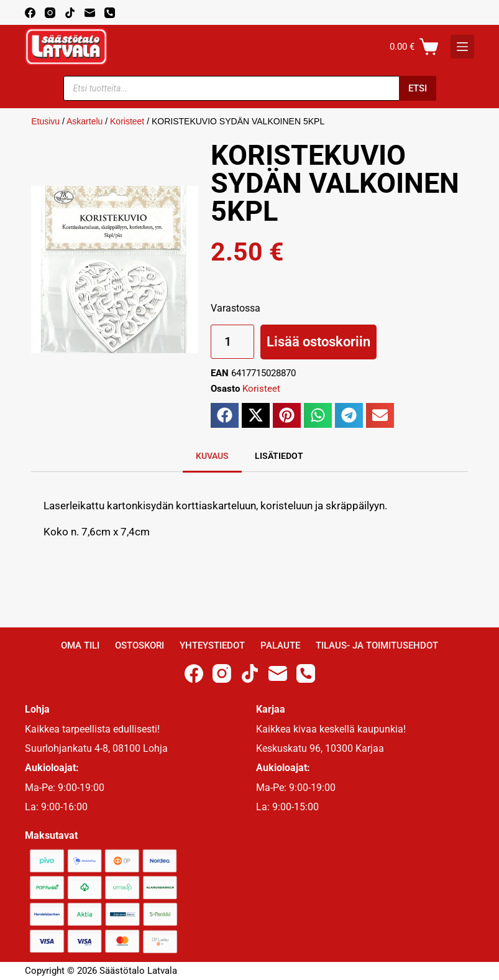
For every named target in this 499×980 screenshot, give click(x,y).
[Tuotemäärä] (232, 342)
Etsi (418, 88)
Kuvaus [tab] (212, 456)
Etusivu (45, 121)
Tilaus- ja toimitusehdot (377, 645)
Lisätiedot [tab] (279, 456)
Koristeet (127, 121)
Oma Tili (80, 645)
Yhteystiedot (212, 645)
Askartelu (85, 121)
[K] (462, 47)
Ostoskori (140, 645)
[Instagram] (50, 13)
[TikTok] (70, 13)
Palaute (280, 645)
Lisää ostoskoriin (318, 342)
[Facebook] (30, 13)
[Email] (90, 13)
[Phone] (110, 13)
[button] (225, 415)
